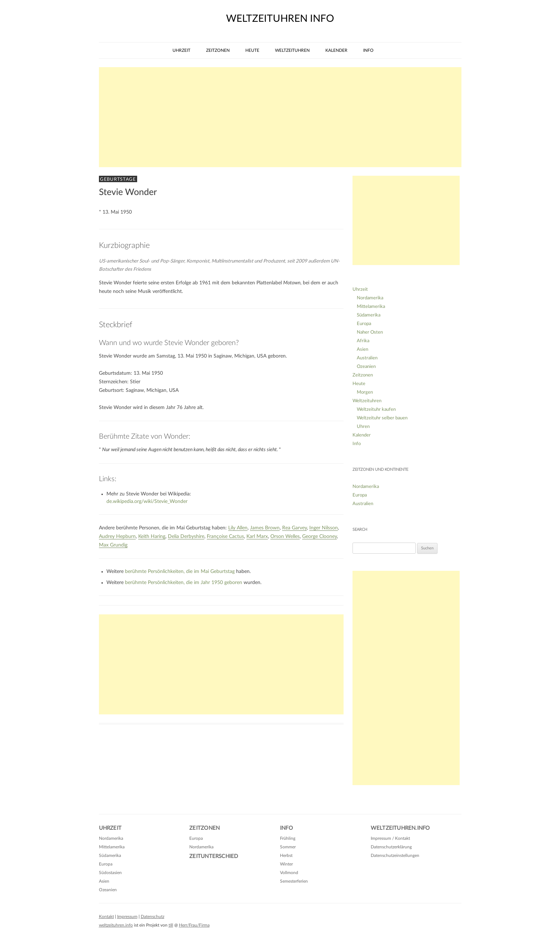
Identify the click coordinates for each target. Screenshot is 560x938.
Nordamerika (370, 298)
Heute (252, 50)
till (171, 925)
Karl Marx (257, 537)
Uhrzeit (181, 50)
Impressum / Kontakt (390, 838)
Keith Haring (152, 537)
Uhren (363, 427)
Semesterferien (294, 881)
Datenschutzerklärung (391, 847)
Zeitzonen (218, 50)
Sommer (288, 847)
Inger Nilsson (324, 528)
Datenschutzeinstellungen (395, 855)
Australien (367, 358)
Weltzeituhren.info (400, 828)
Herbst (286, 855)
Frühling (288, 838)
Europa (364, 324)
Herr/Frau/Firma (194, 925)
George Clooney (319, 537)
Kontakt (106, 917)
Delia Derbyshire (186, 537)
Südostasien (110, 873)
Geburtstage (118, 179)
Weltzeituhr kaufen (376, 410)
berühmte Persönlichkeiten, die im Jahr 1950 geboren (184, 583)
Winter (286, 864)
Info (368, 50)
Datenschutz (152, 917)
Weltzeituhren (292, 50)
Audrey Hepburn (117, 537)
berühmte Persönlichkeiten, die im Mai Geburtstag (180, 572)
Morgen (365, 392)
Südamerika (369, 315)
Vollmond (289, 873)
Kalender (336, 50)
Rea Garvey (294, 528)
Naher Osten (370, 332)
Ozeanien (366, 367)
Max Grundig (113, 545)
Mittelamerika (371, 307)
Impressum (127, 917)
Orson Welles (285, 537)
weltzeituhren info (280, 19)
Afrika (363, 341)
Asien (362, 350)
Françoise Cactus (225, 537)
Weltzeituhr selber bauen (382, 418)
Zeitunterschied (214, 856)
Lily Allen (238, 528)
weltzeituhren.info (116, 925)
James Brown (265, 528)
